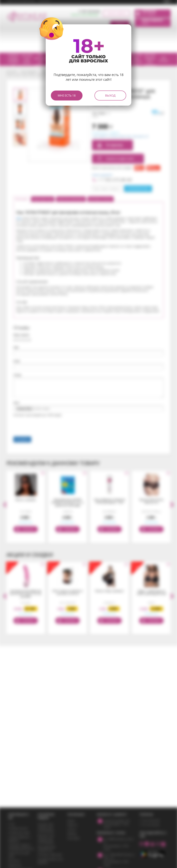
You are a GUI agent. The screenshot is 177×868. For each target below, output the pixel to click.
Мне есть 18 (67, 95)
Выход (110, 95)
